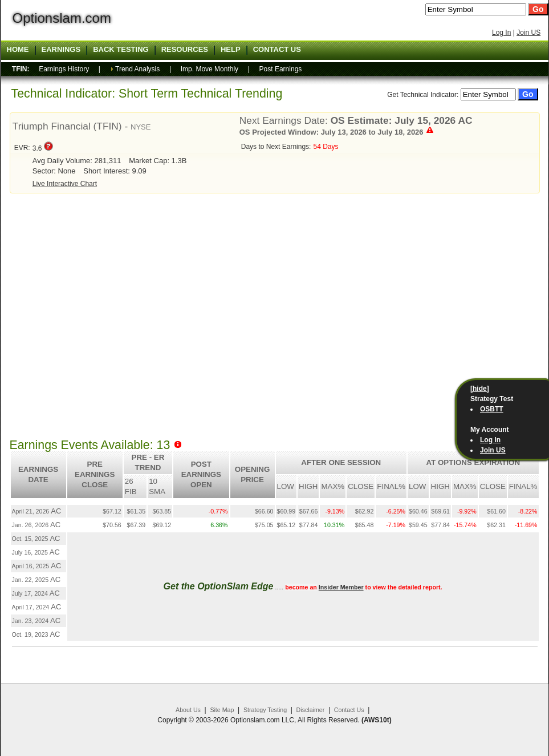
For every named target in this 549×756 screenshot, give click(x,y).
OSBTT (492, 409)
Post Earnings (281, 69)
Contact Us (349, 710)
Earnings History (64, 69)
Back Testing (121, 50)
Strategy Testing (265, 710)
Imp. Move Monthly (210, 69)
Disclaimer (311, 710)
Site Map (222, 710)
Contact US (277, 50)
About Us (188, 710)
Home (18, 50)
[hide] (480, 389)
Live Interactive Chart (65, 184)
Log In (501, 33)
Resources (185, 50)
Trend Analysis (137, 69)
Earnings (61, 50)
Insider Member (341, 587)
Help (231, 50)
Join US (528, 33)
